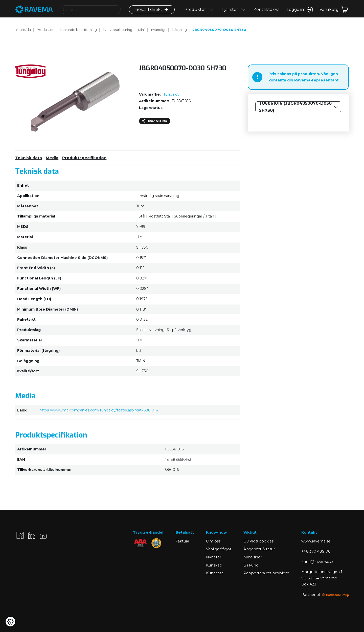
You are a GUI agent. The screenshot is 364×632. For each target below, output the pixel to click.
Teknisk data (29, 158)
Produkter (195, 14)
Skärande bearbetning (78, 30)
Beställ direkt (152, 14)
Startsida (24, 30)
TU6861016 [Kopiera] (181, 101)
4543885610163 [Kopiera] (178, 460)
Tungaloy (171, 94)
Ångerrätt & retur (259, 549)
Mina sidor (253, 557)
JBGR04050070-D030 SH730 (219, 30)
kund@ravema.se (317, 562)
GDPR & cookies (258, 541)
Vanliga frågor (219, 549)
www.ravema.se (316, 541)
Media (52, 158)
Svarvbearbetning (117, 30)
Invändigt (158, 30)
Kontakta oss (266, 14)
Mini (141, 30)
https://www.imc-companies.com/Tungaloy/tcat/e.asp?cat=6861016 (99, 410)
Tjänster (230, 14)
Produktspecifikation (84, 158)
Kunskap (214, 565)
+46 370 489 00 (316, 551)
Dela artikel (155, 121)
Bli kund (251, 565)
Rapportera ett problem (266, 573)
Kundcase (215, 573)
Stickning (179, 30)
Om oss (213, 541)
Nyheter (214, 557)
